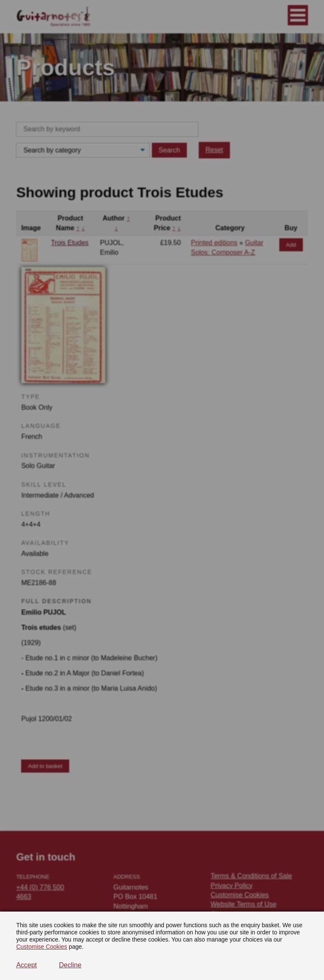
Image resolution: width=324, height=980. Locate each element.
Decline (70, 965)
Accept (26, 965)
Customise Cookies (42, 947)
